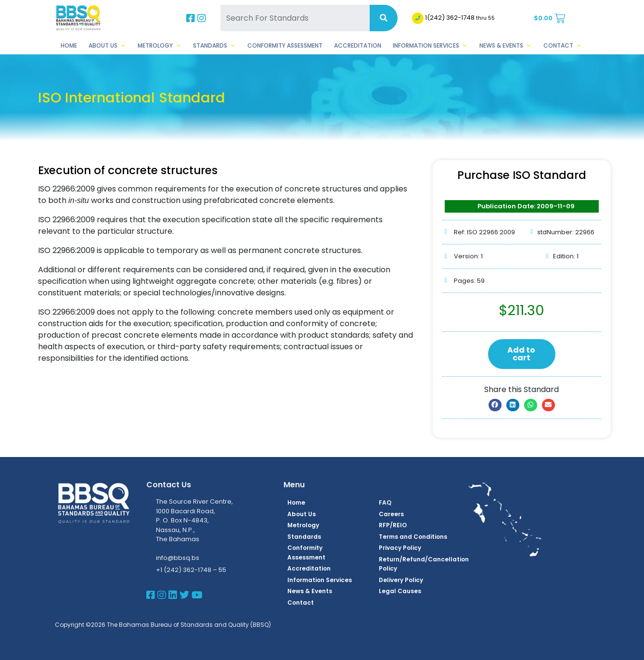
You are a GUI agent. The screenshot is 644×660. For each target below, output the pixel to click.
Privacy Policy (400, 548)
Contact (563, 46)
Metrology (160, 46)
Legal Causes (400, 591)
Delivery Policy (401, 580)
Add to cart (521, 354)
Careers (391, 514)
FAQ (385, 502)
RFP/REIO (393, 525)
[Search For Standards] (295, 18)
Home (69, 45)
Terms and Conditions (413, 537)
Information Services (430, 46)
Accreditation (358, 45)
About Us (107, 46)
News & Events (506, 46)
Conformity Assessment (285, 45)
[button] (495, 405)
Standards (214, 46)
